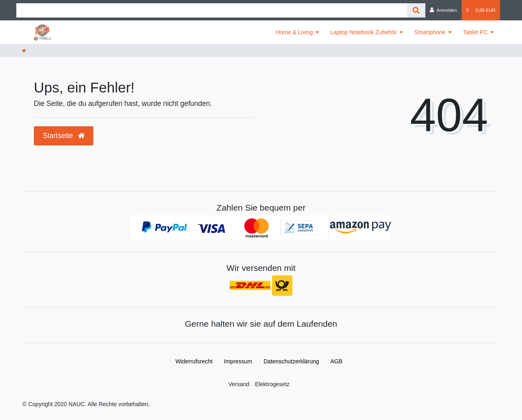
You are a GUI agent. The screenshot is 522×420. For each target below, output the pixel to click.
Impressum (238, 361)
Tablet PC (475, 32)
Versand (239, 384)
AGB (336, 361)
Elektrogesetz (272, 384)
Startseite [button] (64, 136)
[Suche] (416, 10)
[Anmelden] (443, 10)
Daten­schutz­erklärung (291, 361)
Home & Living (294, 32)
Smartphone (430, 32)
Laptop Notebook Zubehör (364, 32)
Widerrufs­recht (194, 361)
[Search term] (212, 10)
